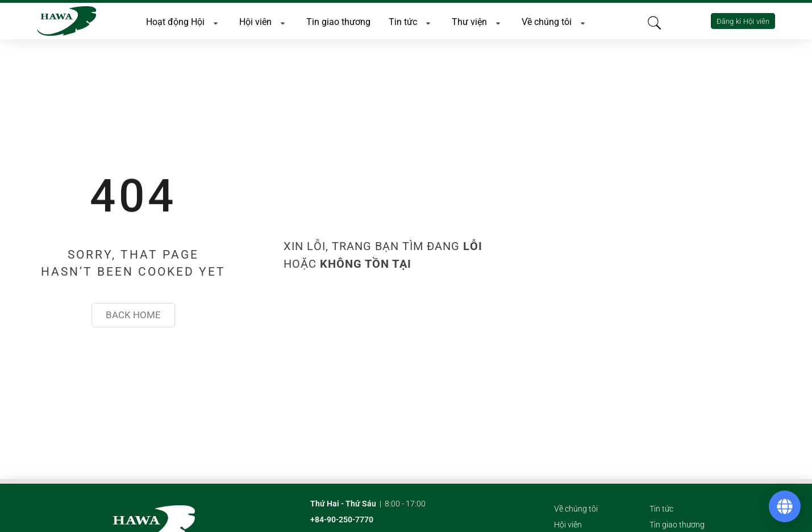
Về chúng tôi (555, 21)
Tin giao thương (338, 21)
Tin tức (411, 21)
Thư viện (478, 21)
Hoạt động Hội (184, 21)
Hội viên (264, 21)
